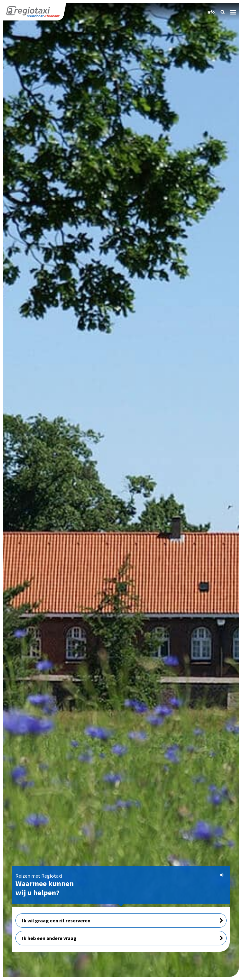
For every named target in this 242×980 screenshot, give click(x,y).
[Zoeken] (221, 12)
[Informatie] (209, 12)
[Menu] (231, 11)
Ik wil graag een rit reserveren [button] (123, 920)
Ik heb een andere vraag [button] (123, 938)
